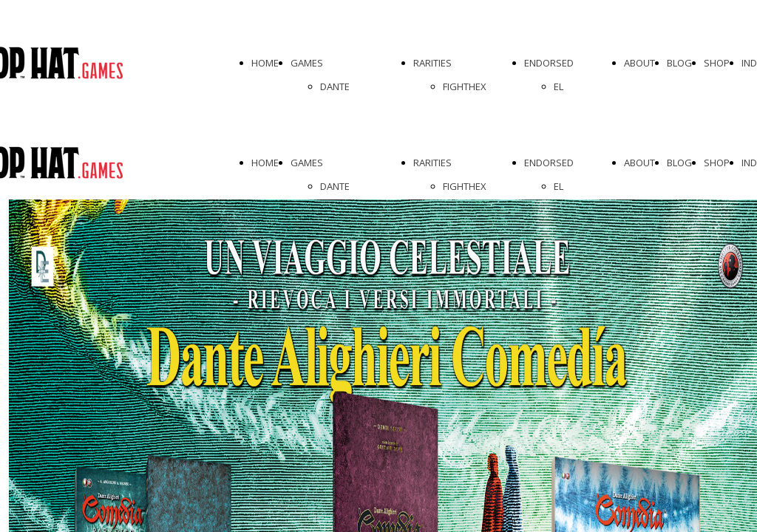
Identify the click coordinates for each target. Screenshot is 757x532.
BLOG (679, 63)
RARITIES (432, 63)
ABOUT (639, 63)
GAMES (307, 63)
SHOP (717, 63)
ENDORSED (549, 63)
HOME (265, 63)
